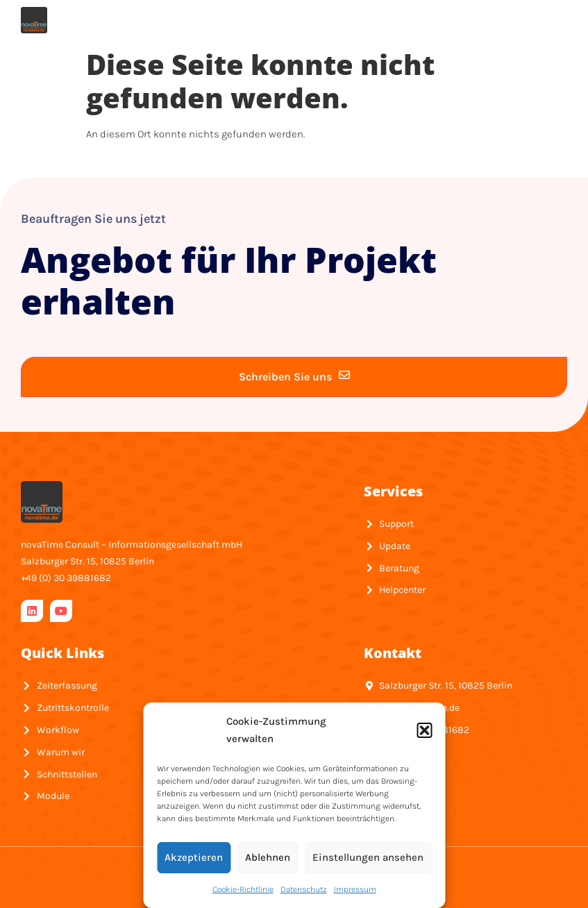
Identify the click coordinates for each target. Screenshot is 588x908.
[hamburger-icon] (550, 20)
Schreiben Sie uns (294, 376)
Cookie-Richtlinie (243, 889)
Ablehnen (268, 857)
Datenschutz (304, 889)
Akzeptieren (194, 857)
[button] (424, 730)
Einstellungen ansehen (368, 857)
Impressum (355, 889)
